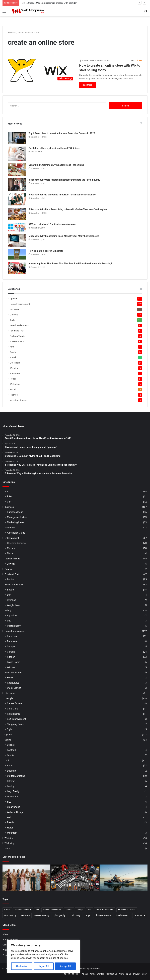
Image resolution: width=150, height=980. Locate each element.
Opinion (14, 299)
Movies (11, 548)
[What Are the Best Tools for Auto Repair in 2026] (75, 878)
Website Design (15, 812)
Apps (10, 766)
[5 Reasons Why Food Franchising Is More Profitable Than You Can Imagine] (17, 214)
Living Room (14, 662)
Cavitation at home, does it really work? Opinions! (54, 148)
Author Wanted (10, 939)
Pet (9, 621)
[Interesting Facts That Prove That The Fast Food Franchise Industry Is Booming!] (17, 268)
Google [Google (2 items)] (80, 910)
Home (12, 33)
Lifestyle (14, 315)
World (13, 389)
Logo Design (14, 791)
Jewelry (11, 564)
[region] (43, 957)
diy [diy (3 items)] (37, 910)
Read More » (88, 85)
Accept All (65, 966)
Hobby (13, 379)
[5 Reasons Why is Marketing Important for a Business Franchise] (17, 199)
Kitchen (11, 657)
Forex (10, 678)
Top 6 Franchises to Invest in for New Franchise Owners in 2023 (62, 133)
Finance (14, 395)
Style (10, 729)
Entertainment (17, 341)
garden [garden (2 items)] (69, 910)
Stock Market (14, 688)
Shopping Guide (15, 724)
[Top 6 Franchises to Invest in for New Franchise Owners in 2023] (17, 138)
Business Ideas (15, 512)
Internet (11, 781)
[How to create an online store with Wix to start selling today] (41, 71)
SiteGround (95, 969)
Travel (13, 357)
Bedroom (12, 641)
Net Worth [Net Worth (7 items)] (25, 915)
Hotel (10, 828)
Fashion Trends (17, 336)
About (6, 934)
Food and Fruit (17, 331)
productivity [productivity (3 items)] (75, 915)
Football (11, 750)
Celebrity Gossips (16, 543)
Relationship (14, 714)
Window (11, 667)
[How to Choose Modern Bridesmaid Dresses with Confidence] (26, 878)
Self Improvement (16, 719)
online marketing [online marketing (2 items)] (42, 915)
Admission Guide (16, 533)
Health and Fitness (19, 325)
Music (10, 553)
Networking (13, 797)
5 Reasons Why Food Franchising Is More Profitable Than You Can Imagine (68, 209)
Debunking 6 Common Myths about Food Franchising (56, 165)
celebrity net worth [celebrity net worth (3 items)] (23, 910)
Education (15, 373)
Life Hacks (15, 363)
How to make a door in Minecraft (46, 251)
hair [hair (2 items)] (89, 910)
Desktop (11, 771)
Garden (11, 652)
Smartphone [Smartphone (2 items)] (140, 915)
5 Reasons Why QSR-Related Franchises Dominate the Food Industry (64, 180)
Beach (10, 822)
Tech (12, 320)
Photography (14, 626)
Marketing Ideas (16, 522)
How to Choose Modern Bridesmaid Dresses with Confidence (50, 3)
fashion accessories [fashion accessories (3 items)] (52, 910)
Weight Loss (14, 605)
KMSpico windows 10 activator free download (52, 224)
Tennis (11, 755)
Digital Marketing (16, 776)
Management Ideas (17, 517)
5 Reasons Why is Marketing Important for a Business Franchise (62, 195)
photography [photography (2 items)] (60, 915)
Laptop (11, 786)
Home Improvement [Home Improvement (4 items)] (105, 910)
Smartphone (14, 807)
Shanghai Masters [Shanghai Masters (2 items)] (103, 915)
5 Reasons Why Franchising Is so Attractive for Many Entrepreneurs (64, 236)
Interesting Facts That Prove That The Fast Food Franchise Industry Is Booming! (70, 264)
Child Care (12, 709)
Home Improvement (20, 304)
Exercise (11, 600)
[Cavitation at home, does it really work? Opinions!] (17, 154)
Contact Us (112, 974)
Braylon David (88, 61)
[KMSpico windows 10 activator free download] (17, 227)
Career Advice (14, 703)
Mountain (12, 833)
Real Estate (13, 683)
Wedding (14, 368)
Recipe (11, 579)
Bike (9, 497)
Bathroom (12, 636)
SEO (9, 802)
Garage (11, 647)
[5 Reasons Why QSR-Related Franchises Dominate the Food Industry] (17, 184)
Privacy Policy (140, 974)
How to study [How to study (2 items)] (10, 915)
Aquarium (12, 616)
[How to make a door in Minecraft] (17, 254)
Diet (9, 595)
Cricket (11, 745)
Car (9, 502)
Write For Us (125, 974)
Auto (12, 347)
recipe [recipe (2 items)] (88, 915)
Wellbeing (15, 384)
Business (14, 309)
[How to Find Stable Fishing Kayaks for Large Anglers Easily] (124, 878)
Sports (13, 352)
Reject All (44, 966)
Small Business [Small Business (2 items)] (123, 915)
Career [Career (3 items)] (7, 910)
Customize (22, 966)
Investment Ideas (18, 400)
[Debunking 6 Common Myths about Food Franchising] (17, 169)
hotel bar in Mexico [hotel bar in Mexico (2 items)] (127, 910)
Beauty (11, 590)
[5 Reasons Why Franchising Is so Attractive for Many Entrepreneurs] (17, 241)
